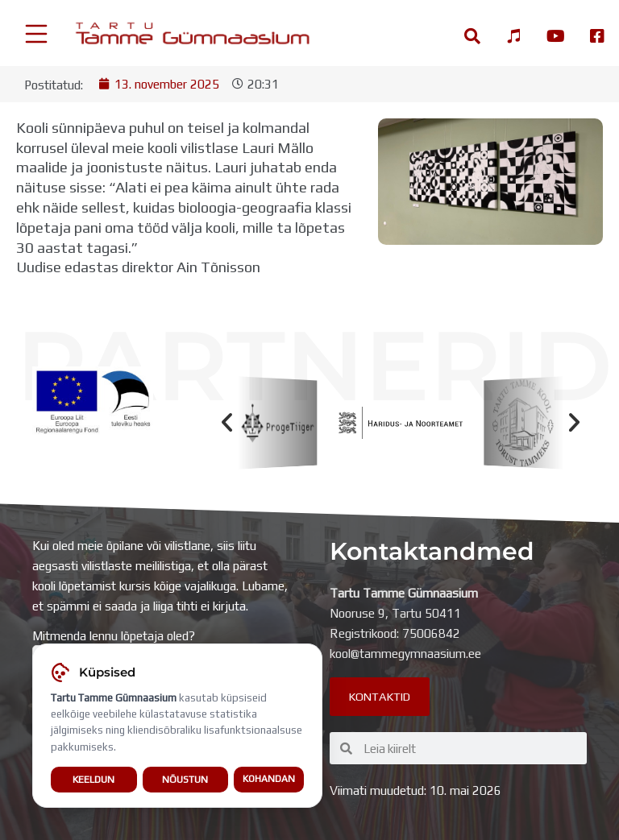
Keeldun (93, 779)
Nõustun (185, 779)
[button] (227, 423)
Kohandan (269, 780)
